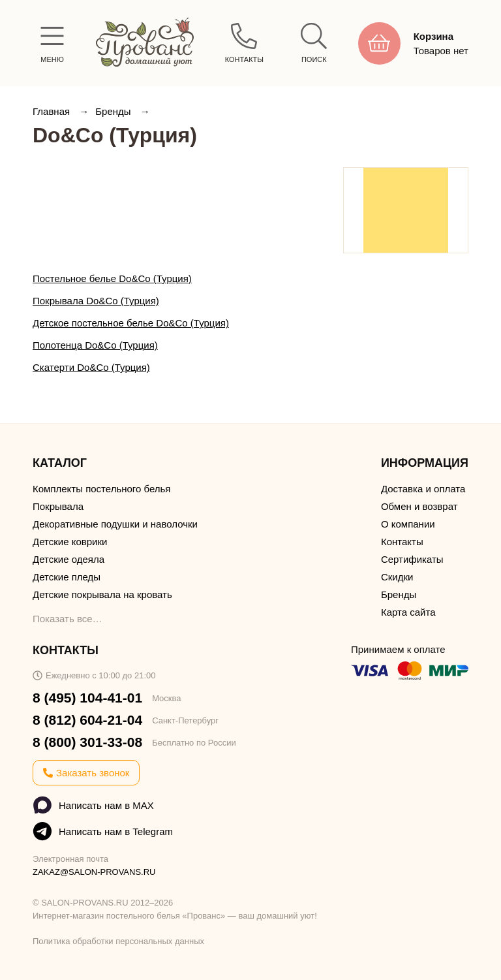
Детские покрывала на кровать (102, 594)
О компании (408, 524)
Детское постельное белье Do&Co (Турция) (131, 323)
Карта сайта (408, 612)
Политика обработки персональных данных (118, 941)
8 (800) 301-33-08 (87, 742)
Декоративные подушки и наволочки (115, 524)
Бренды (114, 111)
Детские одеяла (68, 559)
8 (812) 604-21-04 (87, 720)
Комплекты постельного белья (101, 489)
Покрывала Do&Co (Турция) (96, 301)
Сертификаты (412, 559)
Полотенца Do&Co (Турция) (95, 345)
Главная (53, 111)
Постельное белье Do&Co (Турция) (112, 278)
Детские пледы (67, 577)
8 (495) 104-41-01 (87, 698)
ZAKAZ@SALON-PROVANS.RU (94, 872)
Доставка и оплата (423, 489)
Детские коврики (70, 542)
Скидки (397, 577)
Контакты (402, 542)
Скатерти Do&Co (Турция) (91, 367)
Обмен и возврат (419, 506)
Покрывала (58, 506)
